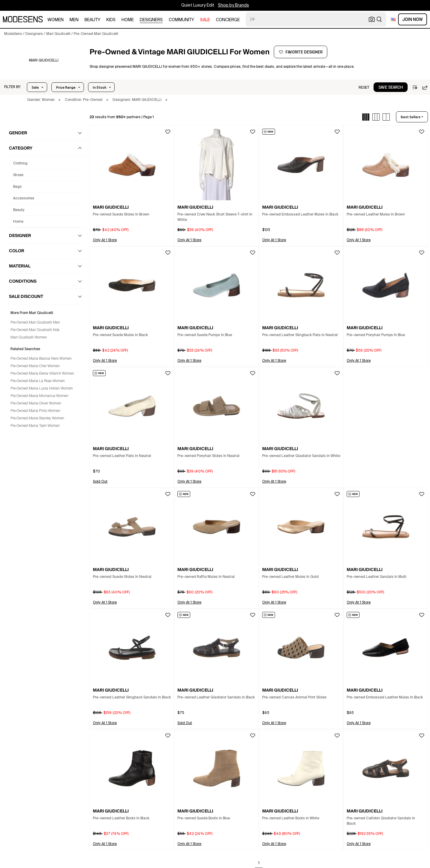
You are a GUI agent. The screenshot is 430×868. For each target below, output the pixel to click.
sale (205, 20)
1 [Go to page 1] (259, 863)
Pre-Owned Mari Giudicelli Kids (35, 330)
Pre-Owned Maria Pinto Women (35, 411)
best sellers (411, 117)
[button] (13, 87)
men (74, 20)
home (128, 20)
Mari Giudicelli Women (29, 338)
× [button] (59, 100)
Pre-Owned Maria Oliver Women (36, 404)
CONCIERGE (228, 20)
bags (17, 187)
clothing (20, 164)
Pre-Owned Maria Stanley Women (37, 418)
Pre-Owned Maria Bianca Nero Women (41, 359)
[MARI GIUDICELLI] (44, 61)
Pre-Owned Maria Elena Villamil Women (42, 374)
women (56, 20)
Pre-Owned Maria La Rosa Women (38, 381)
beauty (92, 20)
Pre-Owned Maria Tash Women (35, 426)
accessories (24, 198)
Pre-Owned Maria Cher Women (35, 366)
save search (391, 87)
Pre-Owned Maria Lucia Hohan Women (42, 389)
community (181, 20)
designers (151, 20)
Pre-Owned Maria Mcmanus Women (39, 396)
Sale (35, 87)
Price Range (66, 87)
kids (111, 20)
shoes (18, 175)
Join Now (413, 19)
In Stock (100, 87)
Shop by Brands (234, 5)
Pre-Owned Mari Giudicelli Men (35, 323)
